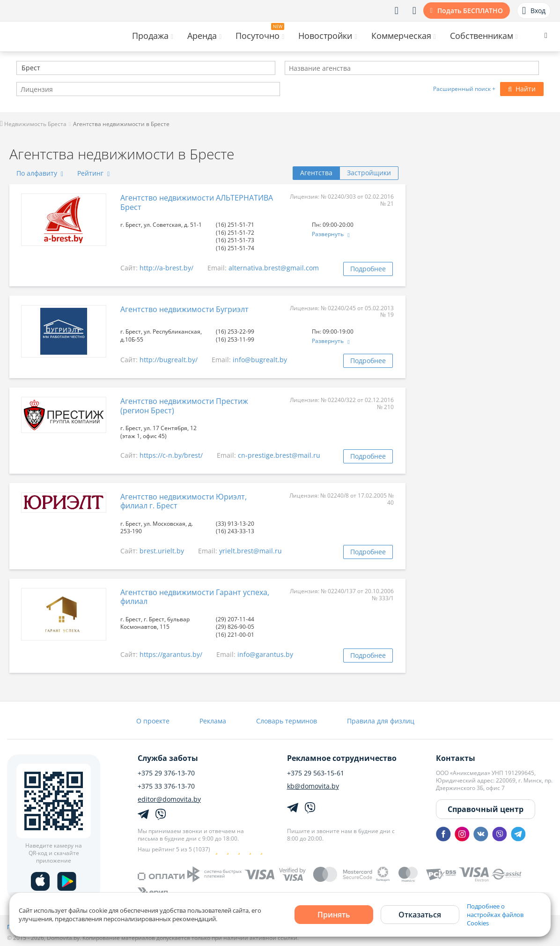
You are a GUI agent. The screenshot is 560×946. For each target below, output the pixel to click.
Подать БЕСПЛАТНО (470, 11)
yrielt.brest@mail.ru (251, 551)
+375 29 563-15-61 (316, 773)
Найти (522, 89)
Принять (334, 915)
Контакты (456, 758)
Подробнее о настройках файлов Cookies (495, 915)
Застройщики (369, 173)
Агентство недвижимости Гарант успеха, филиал (195, 597)
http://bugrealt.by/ (169, 360)
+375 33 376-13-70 (166, 786)
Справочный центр (486, 809)
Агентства (316, 173)
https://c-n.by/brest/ (171, 455)
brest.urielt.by (162, 551)
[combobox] (146, 68)
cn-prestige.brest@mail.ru (279, 455)
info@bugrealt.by (260, 360)
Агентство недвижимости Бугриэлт (184, 309)
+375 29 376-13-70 (166, 773)
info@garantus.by (265, 654)
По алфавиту (40, 173)
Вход (534, 11)
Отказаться (420, 915)
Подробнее (368, 269)
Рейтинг (93, 173)
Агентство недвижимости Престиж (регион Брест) (184, 406)
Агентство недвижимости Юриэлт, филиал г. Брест (184, 501)
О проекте (153, 721)
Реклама (213, 721)
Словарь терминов (287, 721)
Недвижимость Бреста (33, 124)
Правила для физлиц (381, 721)
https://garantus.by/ (171, 654)
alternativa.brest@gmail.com (274, 268)
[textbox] (21, 69)
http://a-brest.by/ (166, 268)
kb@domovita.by (313, 786)
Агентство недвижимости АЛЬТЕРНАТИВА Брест (197, 202)
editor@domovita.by (169, 799)
